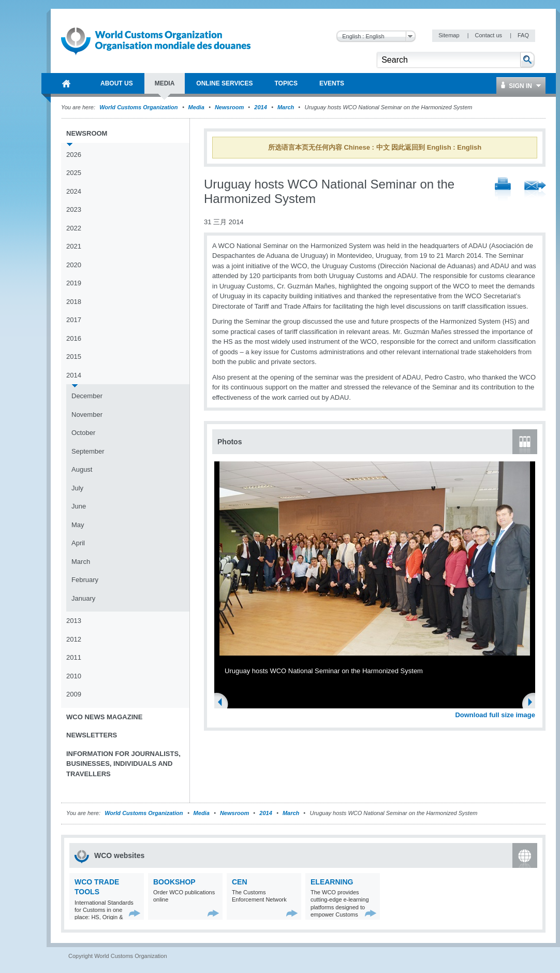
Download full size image (495, 715)
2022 (74, 228)
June (79, 506)
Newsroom (229, 107)
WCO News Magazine (104, 717)
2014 (260, 107)
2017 (74, 320)
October (83, 433)
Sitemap (450, 35)
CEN (240, 882)
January (83, 598)
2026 (74, 155)
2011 (74, 657)
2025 (74, 173)
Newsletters (92, 735)
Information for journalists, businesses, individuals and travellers (123, 764)
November (87, 415)
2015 (74, 357)
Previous (223, 703)
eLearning (332, 882)
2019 (74, 283)
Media (196, 107)
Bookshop (174, 882)
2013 (74, 621)
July (77, 488)
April (78, 543)
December (87, 396)
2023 (74, 209)
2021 (74, 246)
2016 (74, 338)
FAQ (523, 35)
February (85, 580)
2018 (74, 302)
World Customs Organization (139, 107)
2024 (74, 191)
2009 (74, 694)
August (82, 469)
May (78, 525)
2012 (74, 639)
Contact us (489, 35)
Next (533, 703)
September (88, 451)
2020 (74, 265)
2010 (74, 676)
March (286, 107)
